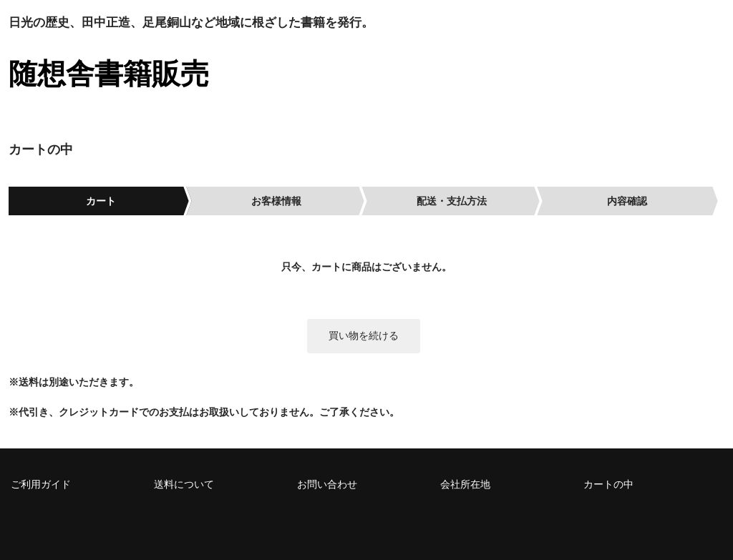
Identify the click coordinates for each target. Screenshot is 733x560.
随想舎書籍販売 (109, 74)
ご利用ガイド (41, 484)
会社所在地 (465, 484)
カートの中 (608, 484)
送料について (184, 484)
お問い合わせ (327, 484)
